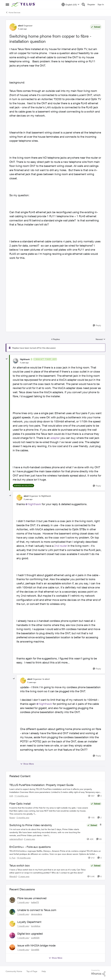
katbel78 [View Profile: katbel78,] (35, 902)
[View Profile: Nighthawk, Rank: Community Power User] (16, 361)
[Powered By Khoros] (98, 973)
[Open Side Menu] (7, 4)
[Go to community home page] (24, 4)
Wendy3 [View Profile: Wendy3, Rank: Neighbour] (13, 876)
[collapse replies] (7, 359)
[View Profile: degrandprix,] (12, 912)
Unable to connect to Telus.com (37, 910)
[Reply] (97, 325)
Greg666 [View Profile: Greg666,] (35, 950)
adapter (55, 438)
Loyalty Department (29, 922)
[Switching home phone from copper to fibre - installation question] (24, 363)
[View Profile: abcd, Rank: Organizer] (13, 27)
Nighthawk (34, 504)
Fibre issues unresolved (32, 898)
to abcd (46, 679)
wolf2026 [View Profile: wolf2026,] (35, 938)
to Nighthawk (45, 496)
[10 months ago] (23, 858)
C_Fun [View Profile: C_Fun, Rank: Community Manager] (12, 858)
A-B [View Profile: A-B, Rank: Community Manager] (11, 796)
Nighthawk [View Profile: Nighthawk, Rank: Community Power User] (25, 359)
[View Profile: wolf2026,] (12, 935)
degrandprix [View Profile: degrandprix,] (37, 914)
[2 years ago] (29, 839)
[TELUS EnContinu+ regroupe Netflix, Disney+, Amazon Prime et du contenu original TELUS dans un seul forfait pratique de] (55, 852)
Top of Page (32, 971)
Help (44, 971)
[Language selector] (70, 4)
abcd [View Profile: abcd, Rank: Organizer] (20, 26)
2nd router (61, 546)
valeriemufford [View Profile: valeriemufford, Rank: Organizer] (16, 839)
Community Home (14, 971)
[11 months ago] (21, 796)
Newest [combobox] (101, 339)
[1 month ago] (23, 902)
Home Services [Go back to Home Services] (13, 12)
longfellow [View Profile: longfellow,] (36, 926)
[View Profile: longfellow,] (12, 924)
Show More (27, 764)
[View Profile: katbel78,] (12, 900)
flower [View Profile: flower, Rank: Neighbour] (12, 817)
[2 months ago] (22, 817)
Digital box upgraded (30, 934)
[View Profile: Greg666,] (12, 947)
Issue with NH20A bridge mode (36, 945)
